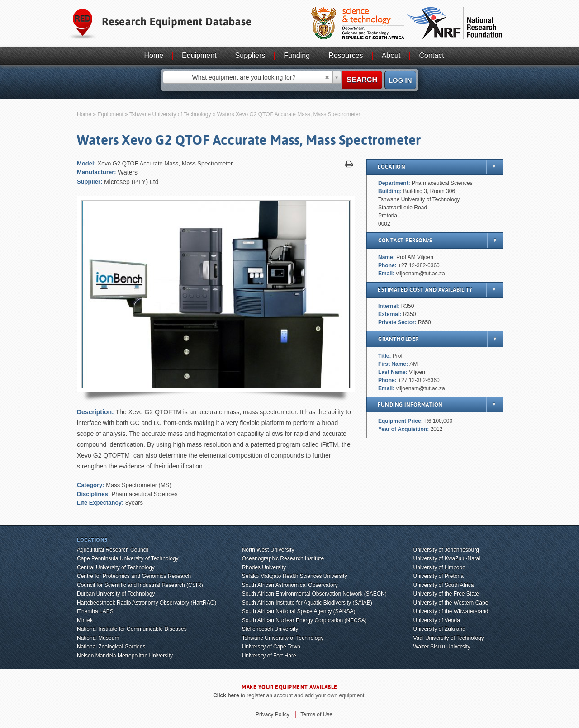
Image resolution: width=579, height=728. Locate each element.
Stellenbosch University (270, 629)
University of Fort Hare (269, 656)
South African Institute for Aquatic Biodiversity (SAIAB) (307, 603)
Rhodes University (264, 567)
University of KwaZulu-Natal (446, 558)
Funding (297, 55)
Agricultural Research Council (113, 550)
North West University (268, 550)
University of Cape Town (271, 647)
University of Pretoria (438, 576)
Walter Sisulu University (441, 647)
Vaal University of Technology (448, 638)
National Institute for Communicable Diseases (132, 629)
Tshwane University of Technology (170, 114)
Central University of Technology (116, 567)
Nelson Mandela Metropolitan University (125, 656)
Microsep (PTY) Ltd (131, 182)
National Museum (98, 638)
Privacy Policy (273, 714)
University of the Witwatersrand (451, 611)
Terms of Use (316, 714)
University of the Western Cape (451, 603)
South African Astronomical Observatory (290, 585)
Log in (400, 80)
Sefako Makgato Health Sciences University (295, 576)
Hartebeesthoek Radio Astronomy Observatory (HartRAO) (147, 603)
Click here (226, 695)
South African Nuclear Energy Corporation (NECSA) (304, 620)
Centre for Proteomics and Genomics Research (134, 576)
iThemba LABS (95, 611)
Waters (128, 172)
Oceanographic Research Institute (283, 558)
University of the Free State (446, 594)
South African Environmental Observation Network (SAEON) (314, 594)
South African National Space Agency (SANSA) (299, 611)
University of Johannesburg (446, 550)
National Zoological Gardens (111, 647)
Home (154, 55)
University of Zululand (439, 629)
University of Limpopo (439, 567)
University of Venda (436, 620)
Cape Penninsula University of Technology (128, 558)
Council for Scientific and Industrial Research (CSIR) (140, 585)
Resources (346, 55)
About (391, 55)
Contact (431, 55)
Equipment (199, 55)
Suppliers (250, 55)
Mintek (85, 620)
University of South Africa (443, 585)
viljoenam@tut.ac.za (420, 274)
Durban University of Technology (116, 594)
